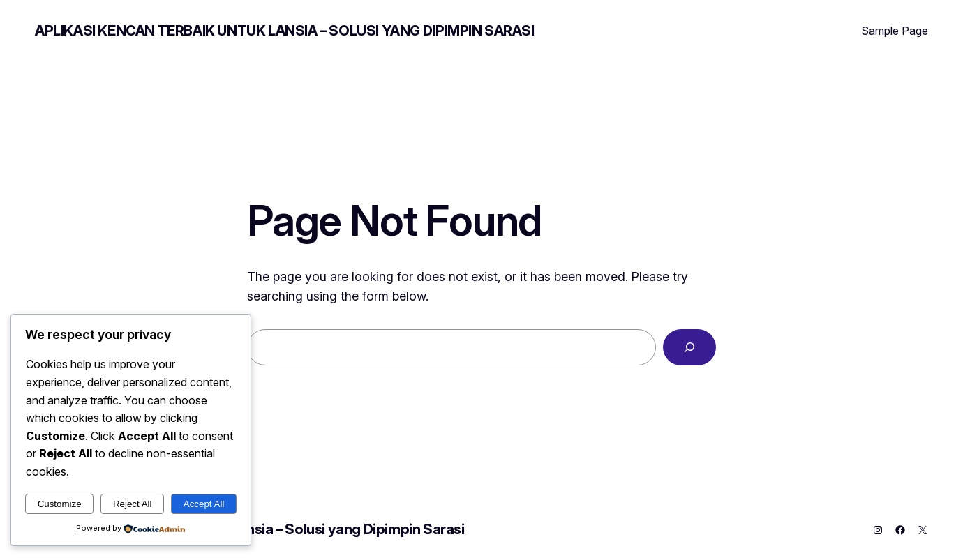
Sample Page (895, 31)
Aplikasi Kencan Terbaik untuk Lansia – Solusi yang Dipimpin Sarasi (285, 31)
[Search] (689, 347)
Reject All (133, 504)
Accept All (204, 504)
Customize (60, 504)
